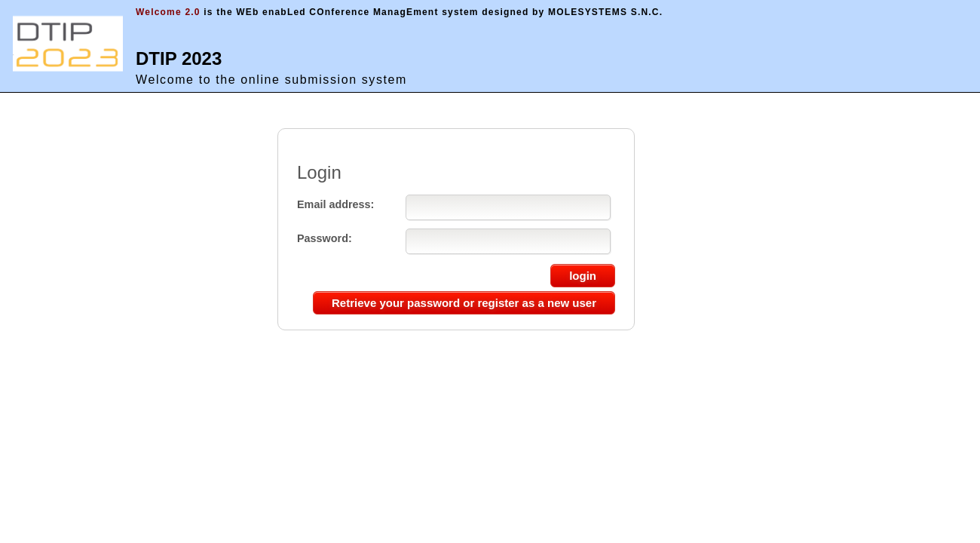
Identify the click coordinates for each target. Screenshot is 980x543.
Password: (325, 238)
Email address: (335, 204)
